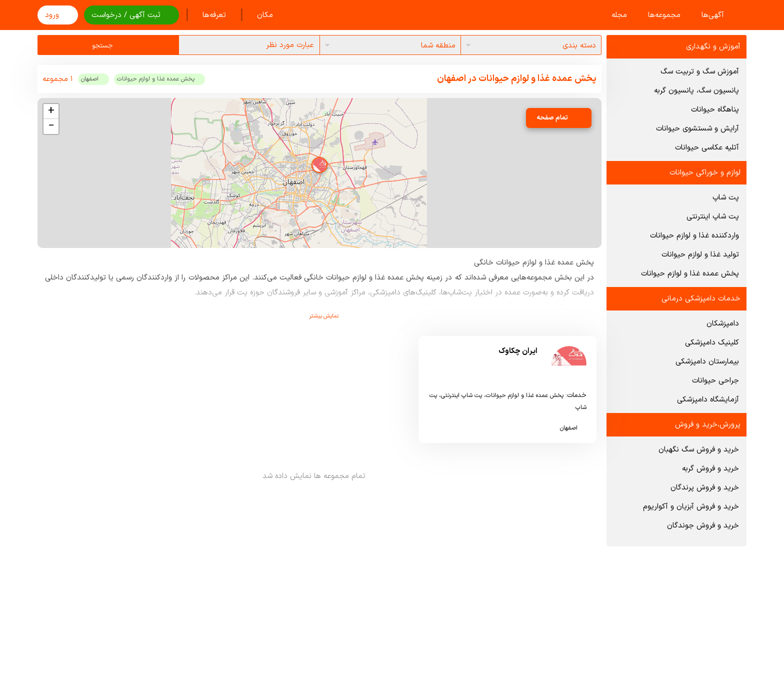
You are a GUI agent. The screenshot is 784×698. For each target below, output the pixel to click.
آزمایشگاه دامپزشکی (708, 400)
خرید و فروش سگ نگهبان (699, 450)
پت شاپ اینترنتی (713, 217)
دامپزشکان (723, 324)
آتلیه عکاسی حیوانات (707, 148)
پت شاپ (726, 198)
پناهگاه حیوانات (715, 110)
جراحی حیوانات (715, 381)
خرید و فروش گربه (710, 469)
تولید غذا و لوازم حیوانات (700, 255)
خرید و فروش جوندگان (703, 526)
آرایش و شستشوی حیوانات (697, 129)
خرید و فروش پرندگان (705, 488)
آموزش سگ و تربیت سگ (700, 72)
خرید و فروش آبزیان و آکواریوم (691, 507)
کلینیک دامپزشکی (712, 343)
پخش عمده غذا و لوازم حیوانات (690, 274)
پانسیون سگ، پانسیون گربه (696, 91)
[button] (319, 165)
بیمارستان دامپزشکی (707, 362)
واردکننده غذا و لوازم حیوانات (694, 236)
